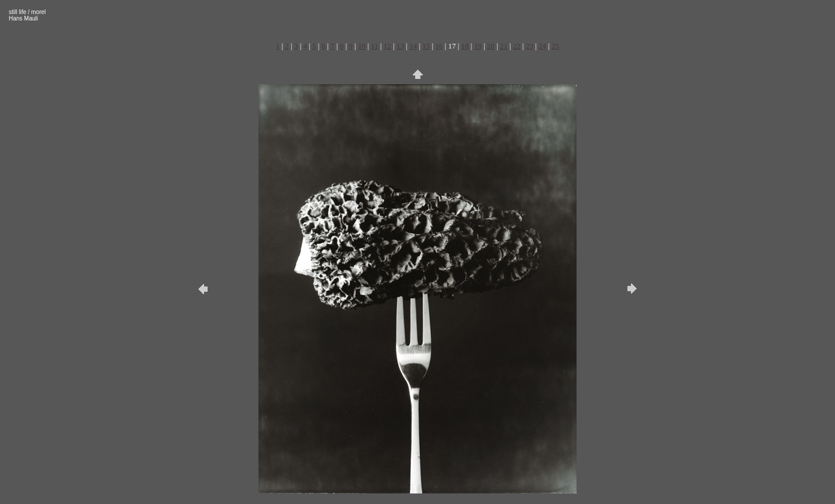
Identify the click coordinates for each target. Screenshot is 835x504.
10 (362, 46)
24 (542, 46)
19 (478, 46)
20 (491, 46)
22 (517, 46)
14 (413, 46)
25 (555, 46)
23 (529, 46)
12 (387, 46)
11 (375, 46)
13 (400, 46)
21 (504, 46)
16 (439, 46)
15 (426, 46)
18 (465, 46)
